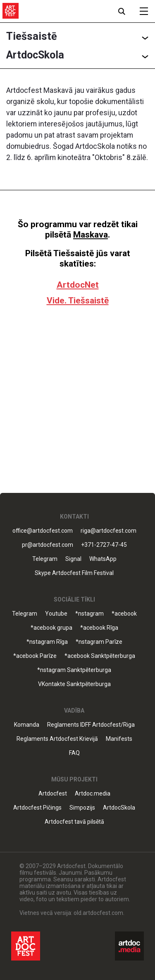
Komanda (27, 725)
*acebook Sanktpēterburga (100, 656)
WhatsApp (103, 559)
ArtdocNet (78, 285)
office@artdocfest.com (43, 531)
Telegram (45, 559)
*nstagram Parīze (99, 642)
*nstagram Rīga (47, 642)
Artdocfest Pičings (37, 808)
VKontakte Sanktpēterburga (74, 684)
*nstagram (89, 614)
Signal (73, 559)
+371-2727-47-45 (104, 545)
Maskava (91, 235)
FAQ (74, 753)
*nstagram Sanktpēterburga (74, 670)
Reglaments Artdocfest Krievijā (57, 739)
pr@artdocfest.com (48, 545)
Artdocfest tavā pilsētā (74, 822)
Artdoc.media (93, 794)
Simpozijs (82, 808)
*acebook (124, 614)
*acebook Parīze (35, 656)
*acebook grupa (51, 628)
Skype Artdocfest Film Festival (74, 573)
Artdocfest (53, 794)
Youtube (56, 614)
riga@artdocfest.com (108, 531)
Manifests (119, 739)
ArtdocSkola (119, 808)
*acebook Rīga (99, 628)
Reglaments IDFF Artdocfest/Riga (91, 725)
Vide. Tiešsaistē (78, 301)
